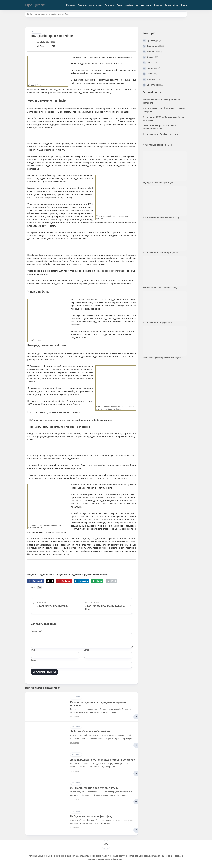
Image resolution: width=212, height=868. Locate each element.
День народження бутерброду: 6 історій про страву (103, 760)
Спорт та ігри (172, 5)
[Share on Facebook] (35, 581)
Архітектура (132, 5)
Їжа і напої (146, 5)
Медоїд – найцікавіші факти (156, 183)
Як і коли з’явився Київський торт (91, 731)
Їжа (39, 587)
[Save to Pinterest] (64, 581)
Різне (184, 5)
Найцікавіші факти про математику (160, 358)
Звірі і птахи (96, 5)
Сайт (33, 660)
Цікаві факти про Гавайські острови (160, 134)
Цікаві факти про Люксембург (157, 253)
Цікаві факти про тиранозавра (157, 218)
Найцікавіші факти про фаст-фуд (91, 816)
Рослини (109, 5)
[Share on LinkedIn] (82, 581)
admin (42, 42)
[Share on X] (50, 581)
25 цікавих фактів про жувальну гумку (94, 788)
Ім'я (33, 650)
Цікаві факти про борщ (154, 323)
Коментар (37, 631)
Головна (71, 5)
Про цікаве (35, 5)
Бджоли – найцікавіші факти (156, 288)
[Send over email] (97, 581)
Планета (82, 5)
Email (87, 650)
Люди (120, 5)
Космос (158, 5)
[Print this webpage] (111, 581)
